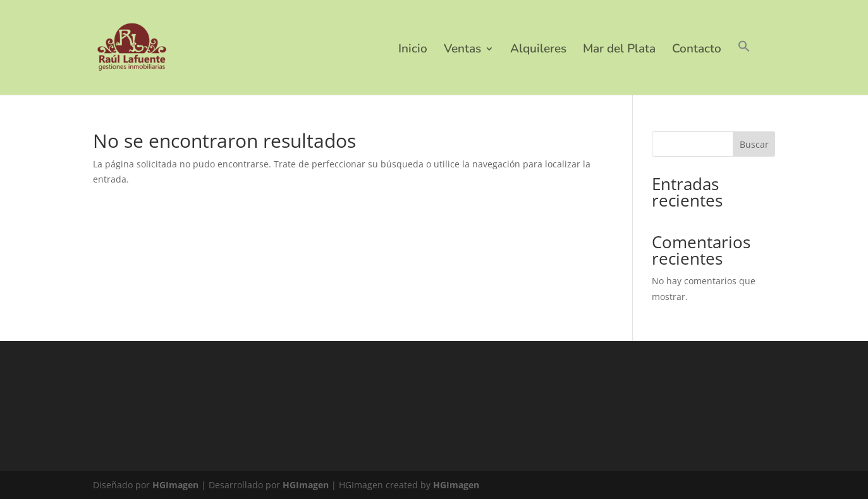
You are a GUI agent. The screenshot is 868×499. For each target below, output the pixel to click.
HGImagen (175, 485)
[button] (744, 67)
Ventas (462, 51)
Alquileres (538, 51)
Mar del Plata (619, 51)
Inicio (413, 51)
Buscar (754, 144)
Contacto (697, 51)
